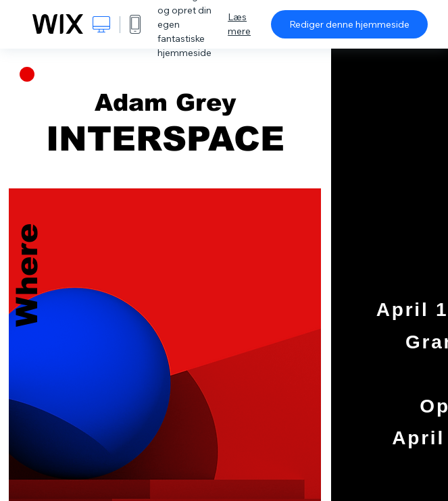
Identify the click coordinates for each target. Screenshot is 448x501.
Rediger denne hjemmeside (349, 24)
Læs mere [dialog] (239, 24)
